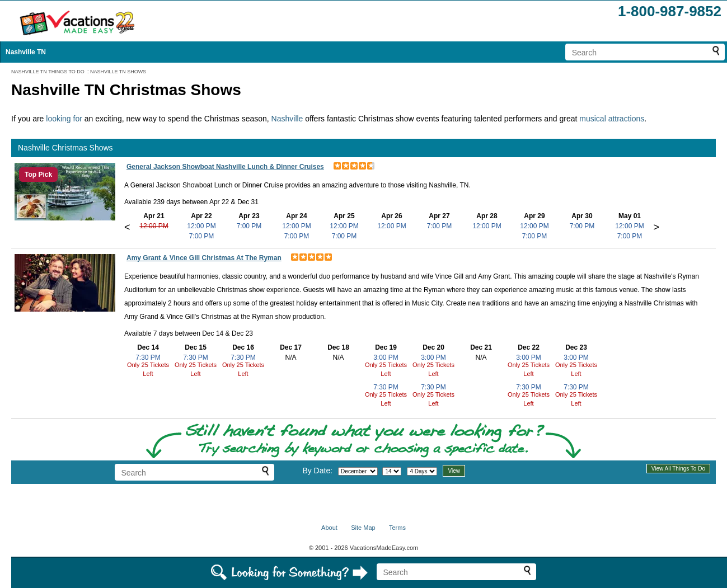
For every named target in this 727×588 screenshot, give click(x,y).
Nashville (289, 119)
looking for (65, 119)
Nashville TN (26, 52)
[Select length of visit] (422, 471)
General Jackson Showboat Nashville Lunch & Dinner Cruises (225, 167)
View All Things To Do (678, 469)
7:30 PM (148, 357)
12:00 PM (154, 226)
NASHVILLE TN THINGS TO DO (48, 72)
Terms (397, 528)
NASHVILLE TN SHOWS (118, 72)
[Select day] (392, 471)
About (329, 528)
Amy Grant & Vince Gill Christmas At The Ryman (204, 258)
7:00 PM (202, 236)
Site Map (363, 528)
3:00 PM (386, 357)
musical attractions (612, 119)
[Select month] (358, 471)
